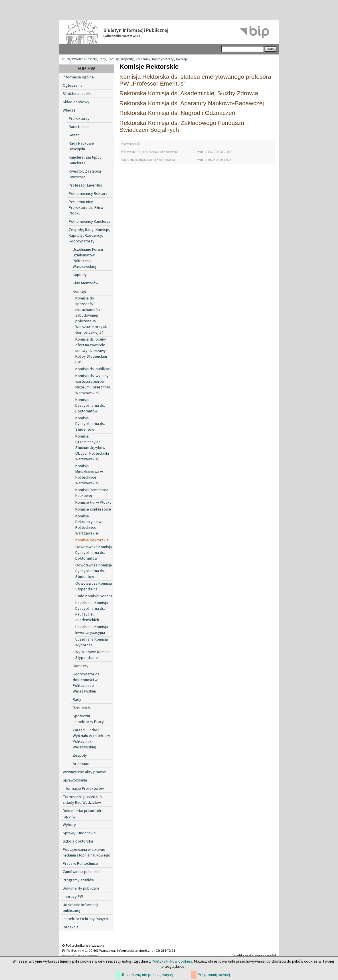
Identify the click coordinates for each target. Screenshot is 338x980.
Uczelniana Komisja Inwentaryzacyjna (92, 630)
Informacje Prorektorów (83, 789)
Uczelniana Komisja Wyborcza (92, 642)
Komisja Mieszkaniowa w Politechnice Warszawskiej (89, 475)
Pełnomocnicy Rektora (88, 194)
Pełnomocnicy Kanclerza (90, 222)
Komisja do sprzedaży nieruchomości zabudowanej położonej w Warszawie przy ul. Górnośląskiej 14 (91, 315)
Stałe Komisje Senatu (94, 596)
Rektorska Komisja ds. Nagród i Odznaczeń (177, 113)
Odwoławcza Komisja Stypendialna (94, 586)
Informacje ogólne (78, 77)
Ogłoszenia (73, 86)
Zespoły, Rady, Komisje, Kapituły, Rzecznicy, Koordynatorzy (130, 59)
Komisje (182, 59)
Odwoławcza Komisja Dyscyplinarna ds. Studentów (94, 571)
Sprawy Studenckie (79, 833)
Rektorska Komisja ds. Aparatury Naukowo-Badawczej (192, 103)
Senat (74, 135)
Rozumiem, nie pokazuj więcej (148, 975)
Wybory (69, 825)
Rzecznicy (81, 708)
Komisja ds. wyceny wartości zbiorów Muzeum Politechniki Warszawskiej (93, 384)
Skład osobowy (76, 102)
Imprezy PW (73, 897)
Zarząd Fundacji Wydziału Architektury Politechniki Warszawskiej (91, 739)
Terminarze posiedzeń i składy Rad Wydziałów (83, 800)
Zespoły (80, 756)
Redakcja (71, 927)
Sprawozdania (75, 780)
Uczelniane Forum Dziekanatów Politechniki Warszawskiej (88, 258)
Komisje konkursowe (93, 509)
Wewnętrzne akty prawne (84, 772)
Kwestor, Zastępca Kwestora (85, 174)
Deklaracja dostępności (255, 956)
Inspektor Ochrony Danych (85, 919)
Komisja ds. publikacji (93, 369)
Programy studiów (78, 880)
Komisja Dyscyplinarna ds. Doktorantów (90, 406)
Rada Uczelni (80, 127)
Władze (78, 59)
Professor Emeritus (85, 185)
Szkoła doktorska (78, 841)
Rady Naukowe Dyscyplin (81, 146)
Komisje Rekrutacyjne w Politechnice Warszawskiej (88, 525)
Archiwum (81, 764)
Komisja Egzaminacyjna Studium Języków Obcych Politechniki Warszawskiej (92, 448)
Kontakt (68, 956)
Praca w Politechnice (80, 864)
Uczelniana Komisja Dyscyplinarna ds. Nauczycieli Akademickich (92, 612)
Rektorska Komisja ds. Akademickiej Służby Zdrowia (189, 93)
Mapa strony (87, 956)
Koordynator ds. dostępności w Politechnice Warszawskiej (87, 683)
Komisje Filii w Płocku (93, 503)
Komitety (81, 666)
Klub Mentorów (86, 283)
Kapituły (80, 275)
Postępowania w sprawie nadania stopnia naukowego (87, 853)
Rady (77, 700)
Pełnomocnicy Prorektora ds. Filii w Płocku (86, 208)
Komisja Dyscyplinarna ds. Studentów (90, 424)
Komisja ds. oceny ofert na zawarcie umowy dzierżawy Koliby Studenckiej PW (91, 351)
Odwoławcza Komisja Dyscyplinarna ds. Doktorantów (94, 553)
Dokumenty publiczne (81, 888)
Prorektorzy (79, 119)
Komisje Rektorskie (92, 540)
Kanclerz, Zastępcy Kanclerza (85, 160)
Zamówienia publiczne (82, 872)
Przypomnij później (214, 975)
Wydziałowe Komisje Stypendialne (93, 655)
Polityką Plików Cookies (172, 961)
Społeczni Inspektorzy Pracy (88, 719)
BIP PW (65, 59)
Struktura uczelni (77, 94)
